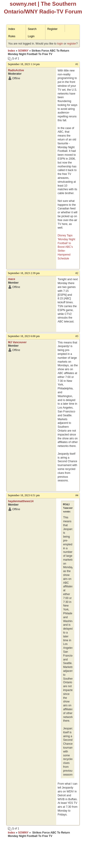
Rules (12, 36)
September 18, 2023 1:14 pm (24, 64)
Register (52, 29)
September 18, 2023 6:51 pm (24, 495)
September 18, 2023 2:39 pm (24, 273)
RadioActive (16, 70)
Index (12, 29)
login (60, 44)
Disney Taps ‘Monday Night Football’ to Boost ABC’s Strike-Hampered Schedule (66, 247)
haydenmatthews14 (21, 501)
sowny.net (23, 4)
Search (32, 29)
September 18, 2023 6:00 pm (24, 336)
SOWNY (23, 51)
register (72, 44)
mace (12, 279)
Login (31, 36)
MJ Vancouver (17, 342)
